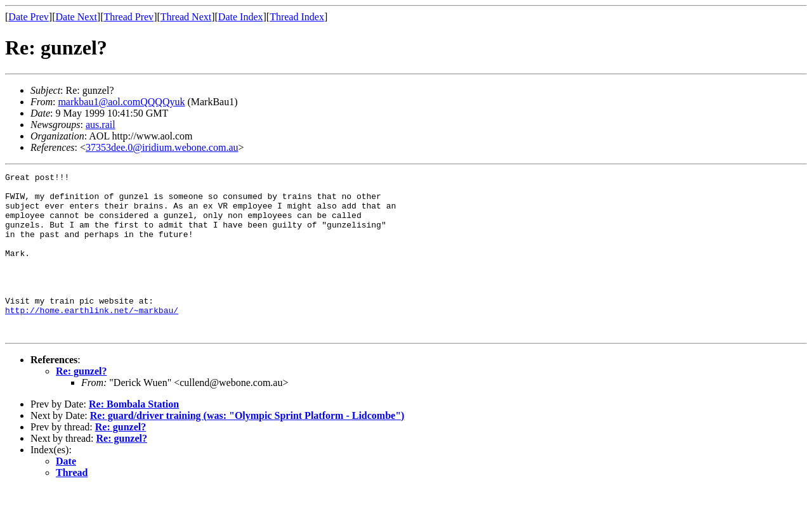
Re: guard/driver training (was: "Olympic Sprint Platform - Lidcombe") (247, 448)
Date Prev (29, 17)
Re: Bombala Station (134, 436)
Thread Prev (128, 17)
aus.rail (101, 125)
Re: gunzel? (81, 403)
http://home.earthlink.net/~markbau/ (92, 338)
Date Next (76, 17)
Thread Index (297, 17)
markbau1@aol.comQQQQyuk (121, 102)
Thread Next (186, 17)
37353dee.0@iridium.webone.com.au (162, 147)
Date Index (241, 17)
